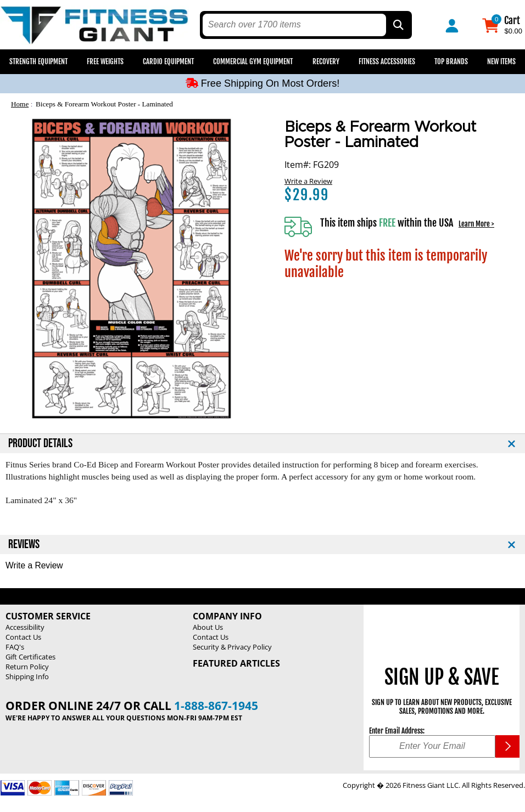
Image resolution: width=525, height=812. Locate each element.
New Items (501, 61)
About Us (208, 627)
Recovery (326, 61)
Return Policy (27, 667)
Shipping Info (27, 676)
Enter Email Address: (397, 731)
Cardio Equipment (168, 61)
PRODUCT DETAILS (40, 444)
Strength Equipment (38, 61)
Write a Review (308, 181)
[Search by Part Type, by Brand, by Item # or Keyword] (398, 25)
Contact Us (23, 637)
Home (20, 104)
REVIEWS (24, 545)
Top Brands (451, 61)
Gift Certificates (30, 657)
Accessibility (25, 627)
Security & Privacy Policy (232, 647)
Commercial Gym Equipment (253, 61)
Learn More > (476, 224)
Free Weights (105, 61)
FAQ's (15, 647)
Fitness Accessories (387, 61)
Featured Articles (236, 663)
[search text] (294, 25)
